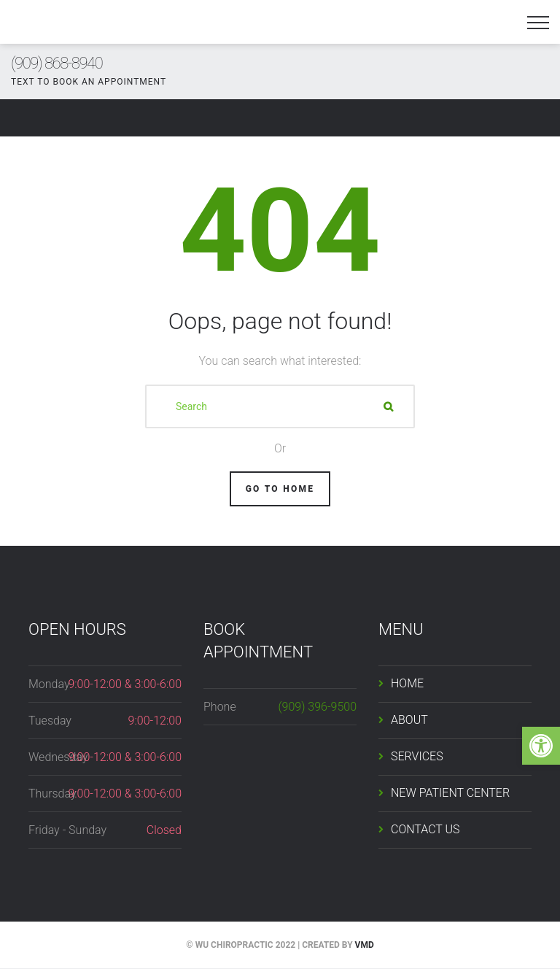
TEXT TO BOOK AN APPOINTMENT (89, 82)
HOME (407, 683)
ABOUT (409, 720)
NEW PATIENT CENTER (450, 793)
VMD (365, 945)
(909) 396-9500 (317, 707)
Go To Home (280, 489)
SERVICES (417, 756)
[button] (541, 746)
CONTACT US (425, 829)
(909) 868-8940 (57, 63)
